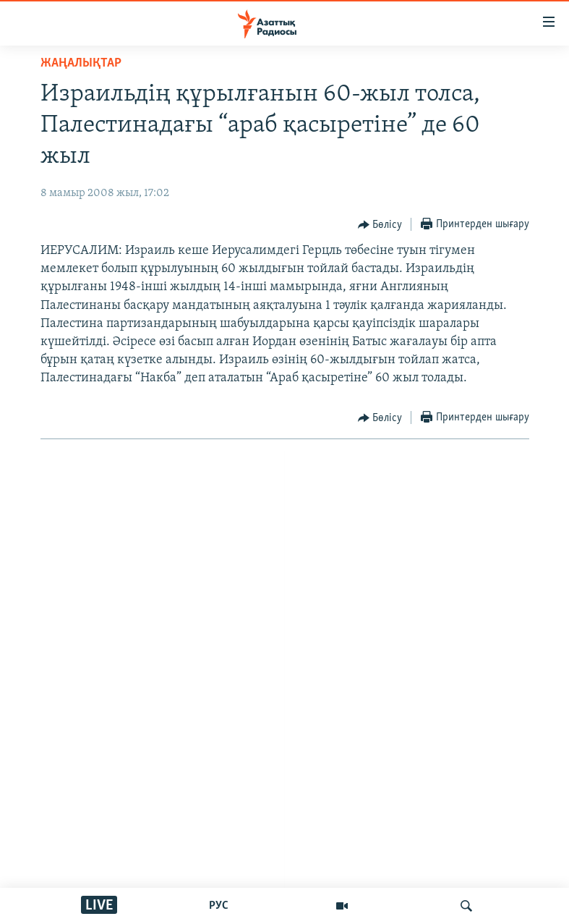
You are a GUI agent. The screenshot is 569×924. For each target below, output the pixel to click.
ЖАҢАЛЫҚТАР (81, 63)
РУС (219, 906)
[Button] (380, 225)
